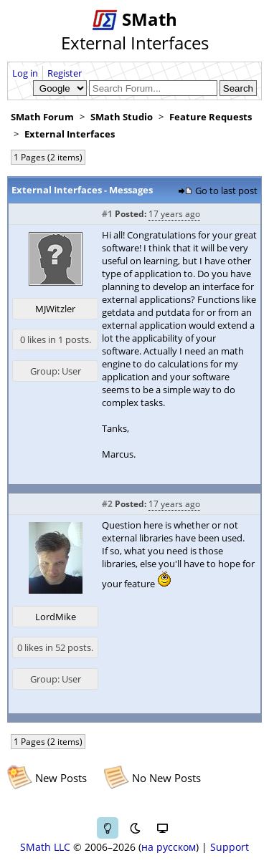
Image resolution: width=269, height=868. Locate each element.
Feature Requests (211, 117)
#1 (107, 214)
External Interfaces (70, 134)
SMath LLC (45, 847)
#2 (107, 504)
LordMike (56, 617)
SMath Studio (122, 117)
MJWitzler (55, 309)
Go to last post (226, 191)
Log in (25, 73)
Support (230, 847)
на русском (169, 847)
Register (65, 73)
